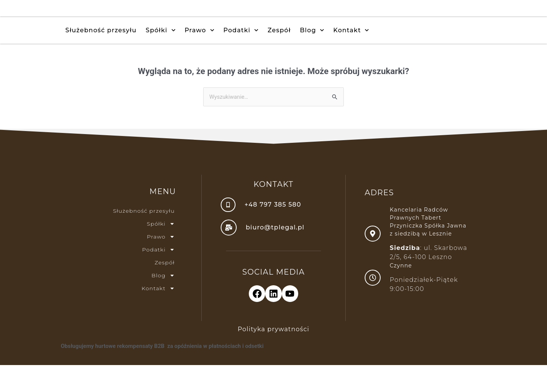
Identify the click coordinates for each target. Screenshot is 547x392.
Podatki (241, 56)
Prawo (199, 56)
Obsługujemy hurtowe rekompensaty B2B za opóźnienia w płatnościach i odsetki (164, 373)
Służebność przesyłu (101, 56)
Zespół (279, 56)
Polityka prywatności (274, 356)
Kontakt (351, 56)
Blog (312, 56)
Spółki (161, 56)
